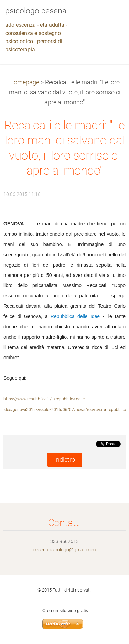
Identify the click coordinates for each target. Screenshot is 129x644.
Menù (110, 15)
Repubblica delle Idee (75, 316)
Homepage (24, 82)
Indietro (65, 460)
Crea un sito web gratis (65, 611)
